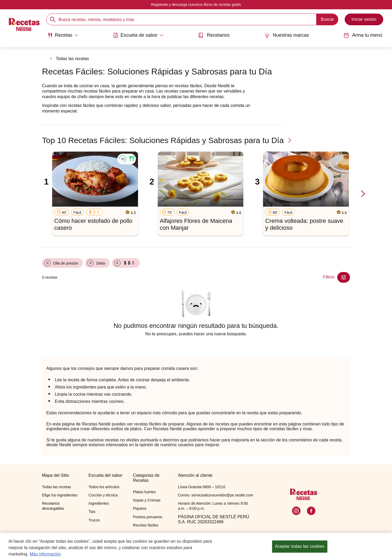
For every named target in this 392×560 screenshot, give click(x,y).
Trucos (94, 520)
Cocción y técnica (103, 495)
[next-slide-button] (363, 194)
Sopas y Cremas (147, 500)
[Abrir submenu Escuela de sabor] (138, 35)
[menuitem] (63, 37)
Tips (92, 512)
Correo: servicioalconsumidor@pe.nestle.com (216, 495)
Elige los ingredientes (60, 495)
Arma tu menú (363, 35)
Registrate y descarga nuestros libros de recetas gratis (196, 5)
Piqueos (140, 508)
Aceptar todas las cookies (300, 550)
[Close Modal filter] (344, 277)
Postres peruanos (148, 517)
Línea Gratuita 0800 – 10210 (202, 487)
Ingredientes (99, 503)
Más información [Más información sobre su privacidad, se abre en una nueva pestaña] (45, 557)
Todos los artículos (104, 487)
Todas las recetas (72, 59)
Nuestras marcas (287, 35)
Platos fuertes (144, 492)
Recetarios (214, 35)
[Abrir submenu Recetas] (63, 35)
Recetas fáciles (146, 525)
